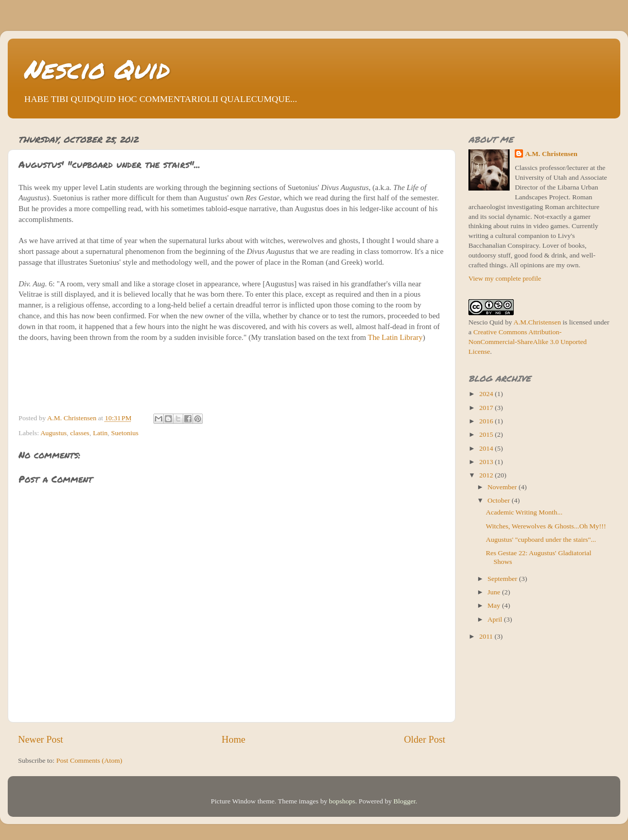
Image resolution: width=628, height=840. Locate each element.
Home (234, 739)
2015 (487, 434)
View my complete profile (505, 278)
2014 (487, 448)
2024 (487, 394)
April (496, 619)
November (503, 487)
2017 (487, 408)
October (500, 500)
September (503, 579)
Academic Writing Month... (524, 512)
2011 (487, 636)
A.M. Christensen (551, 154)
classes (80, 433)
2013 (487, 462)
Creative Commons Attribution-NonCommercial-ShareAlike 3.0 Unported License (528, 342)
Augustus (53, 433)
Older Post (425, 739)
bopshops (342, 801)
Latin (100, 433)
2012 (487, 475)
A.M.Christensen (537, 322)
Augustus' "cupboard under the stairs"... (541, 539)
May (495, 605)
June (495, 592)
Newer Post (41, 739)
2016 (487, 421)
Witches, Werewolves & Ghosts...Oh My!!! (546, 526)
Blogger (404, 801)
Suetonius (125, 433)
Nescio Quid (96, 69)
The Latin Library (395, 337)
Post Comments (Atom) (89, 760)
